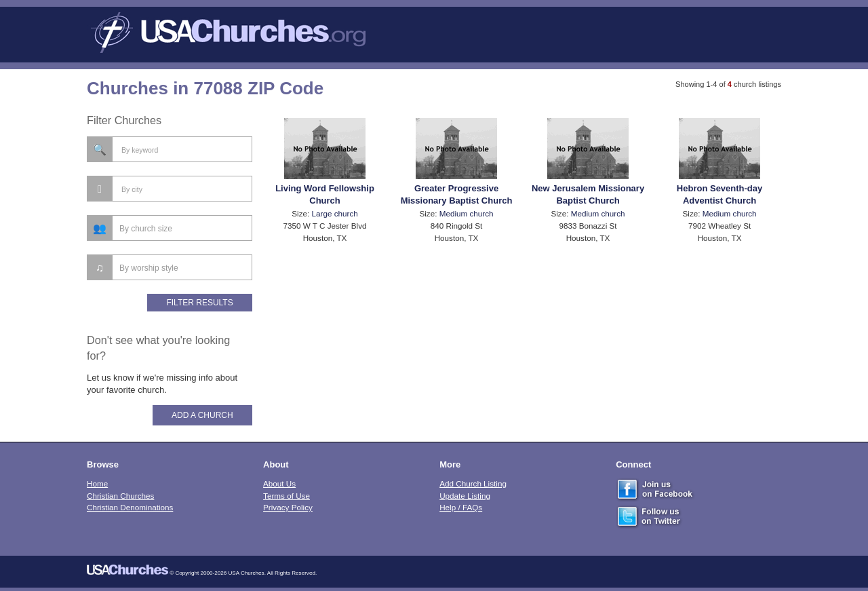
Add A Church (202, 415)
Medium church (467, 213)
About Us (279, 483)
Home (97, 483)
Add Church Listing (473, 483)
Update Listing (465, 496)
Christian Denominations (130, 507)
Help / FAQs (461, 507)
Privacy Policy (288, 507)
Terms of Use (287, 496)
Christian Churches (120, 496)
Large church (335, 213)
